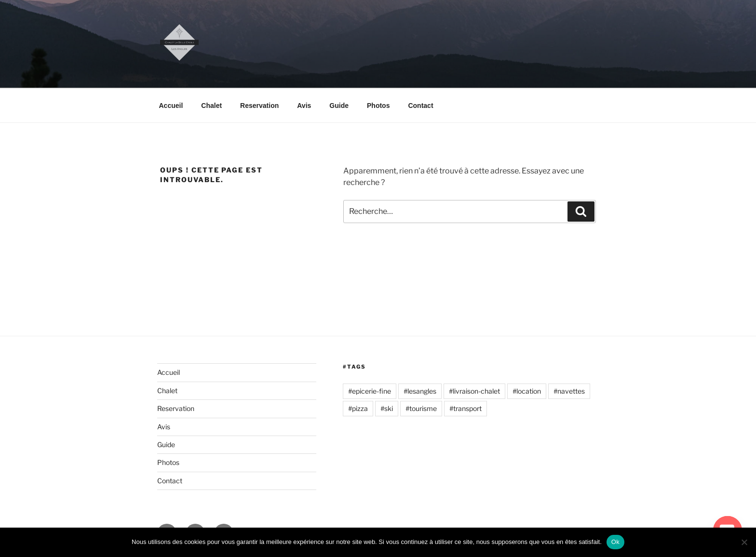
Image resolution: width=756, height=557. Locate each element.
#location (527, 391)
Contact (420, 106)
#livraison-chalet (474, 391)
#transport (466, 408)
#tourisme (421, 408)
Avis (304, 106)
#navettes (569, 391)
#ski (387, 408)
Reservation (259, 106)
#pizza (358, 408)
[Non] (744, 542)
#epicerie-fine (370, 391)
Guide (339, 106)
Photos (378, 106)
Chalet (211, 106)
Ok (615, 542)
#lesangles (420, 391)
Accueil (171, 106)
